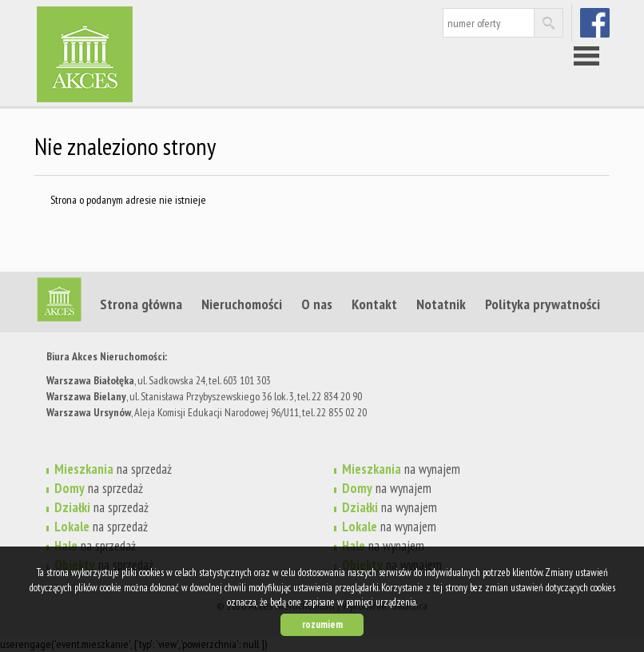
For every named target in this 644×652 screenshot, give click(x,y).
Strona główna (141, 304)
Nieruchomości (242, 304)
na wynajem (401, 469)
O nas (317, 304)
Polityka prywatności (543, 304)
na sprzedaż (113, 469)
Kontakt (374, 304)
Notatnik (441, 304)
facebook (596, 22)
